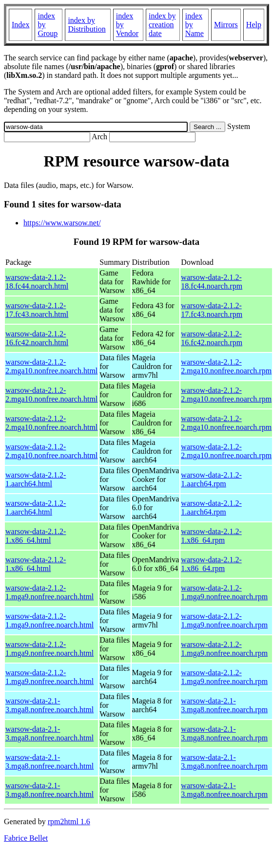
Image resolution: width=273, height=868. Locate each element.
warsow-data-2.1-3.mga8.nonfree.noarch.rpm (224, 705)
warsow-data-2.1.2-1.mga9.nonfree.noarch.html (49, 592)
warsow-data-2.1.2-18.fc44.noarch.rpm (212, 282)
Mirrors (226, 25)
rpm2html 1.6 (69, 822)
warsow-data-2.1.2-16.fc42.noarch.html (37, 338)
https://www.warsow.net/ (62, 223)
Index (20, 25)
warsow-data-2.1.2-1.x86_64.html (36, 536)
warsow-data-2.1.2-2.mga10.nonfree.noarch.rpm (226, 366)
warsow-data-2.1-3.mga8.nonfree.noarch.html (49, 705)
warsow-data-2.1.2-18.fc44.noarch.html (37, 282)
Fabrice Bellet (26, 838)
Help (254, 25)
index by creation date (162, 25)
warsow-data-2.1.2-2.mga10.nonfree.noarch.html (51, 366)
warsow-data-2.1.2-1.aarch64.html (36, 479)
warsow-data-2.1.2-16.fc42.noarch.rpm (212, 338)
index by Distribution (87, 25)
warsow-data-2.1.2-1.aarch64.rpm (211, 479)
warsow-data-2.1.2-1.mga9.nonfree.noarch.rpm (224, 592)
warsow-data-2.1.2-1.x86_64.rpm (211, 536)
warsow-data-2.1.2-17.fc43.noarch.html (37, 310)
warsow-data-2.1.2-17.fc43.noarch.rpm (212, 310)
